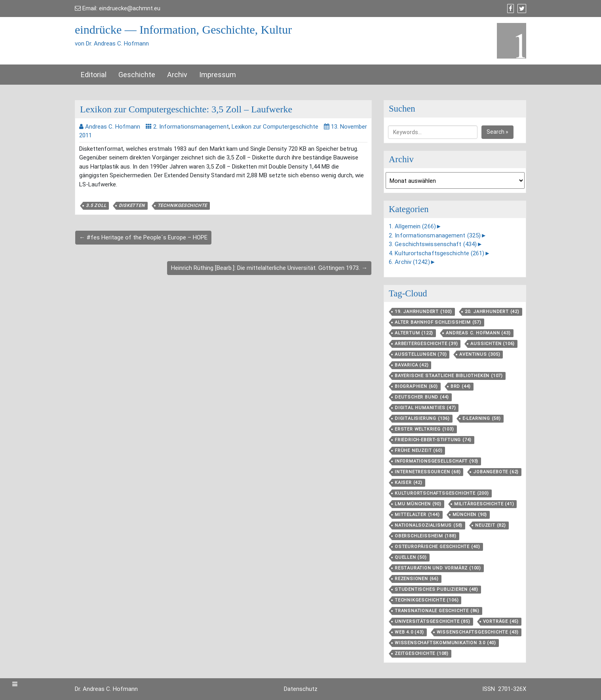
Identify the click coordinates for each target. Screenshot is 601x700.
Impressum (218, 75)
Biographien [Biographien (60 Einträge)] (416, 386)
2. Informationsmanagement (191, 127)
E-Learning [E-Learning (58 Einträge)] (482, 418)
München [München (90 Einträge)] (470, 515)
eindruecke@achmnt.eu (130, 8)
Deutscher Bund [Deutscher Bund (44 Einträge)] (422, 397)
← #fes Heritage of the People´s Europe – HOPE (143, 237)
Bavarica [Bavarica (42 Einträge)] (412, 365)
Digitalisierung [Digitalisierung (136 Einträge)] (422, 418)
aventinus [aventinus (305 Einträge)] (480, 354)
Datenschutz (301, 689)
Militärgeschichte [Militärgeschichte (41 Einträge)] (484, 504)
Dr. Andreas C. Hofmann (106, 689)
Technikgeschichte (183, 206)
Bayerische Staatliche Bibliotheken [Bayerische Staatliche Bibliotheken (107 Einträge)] (449, 376)
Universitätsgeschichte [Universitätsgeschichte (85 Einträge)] (433, 621)
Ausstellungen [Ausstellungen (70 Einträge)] (421, 354)
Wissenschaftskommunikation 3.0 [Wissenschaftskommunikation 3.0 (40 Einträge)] (445, 643)
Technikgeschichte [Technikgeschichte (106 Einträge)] (427, 600)
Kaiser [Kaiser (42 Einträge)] (409, 483)
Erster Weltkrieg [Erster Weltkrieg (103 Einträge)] (424, 429)
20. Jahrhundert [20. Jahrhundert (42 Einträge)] (492, 312)
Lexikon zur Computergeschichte (275, 127)
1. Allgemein (412, 226)
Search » (497, 132)
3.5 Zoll (96, 206)
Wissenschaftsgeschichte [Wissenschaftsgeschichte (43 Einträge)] (478, 632)
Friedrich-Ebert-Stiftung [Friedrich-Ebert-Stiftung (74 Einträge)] (433, 440)
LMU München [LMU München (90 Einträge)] (418, 504)
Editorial (94, 75)
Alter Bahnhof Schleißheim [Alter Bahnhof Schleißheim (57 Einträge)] (438, 322)
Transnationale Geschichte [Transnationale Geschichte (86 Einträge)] (437, 611)
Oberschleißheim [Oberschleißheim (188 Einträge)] (426, 536)
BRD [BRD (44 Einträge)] (461, 386)
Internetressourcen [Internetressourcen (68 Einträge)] (428, 472)
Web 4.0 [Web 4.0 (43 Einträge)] (409, 632)
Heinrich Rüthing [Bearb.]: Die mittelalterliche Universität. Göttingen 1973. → (269, 268)
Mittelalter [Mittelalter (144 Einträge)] (417, 515)
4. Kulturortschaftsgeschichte (437, 253)
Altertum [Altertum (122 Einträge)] (414, 333)
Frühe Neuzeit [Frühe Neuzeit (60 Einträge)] (418, 451)
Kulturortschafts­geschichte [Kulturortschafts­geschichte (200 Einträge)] (442, 493)
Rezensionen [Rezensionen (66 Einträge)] (417, 579)
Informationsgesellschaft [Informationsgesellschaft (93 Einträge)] (436, 461)
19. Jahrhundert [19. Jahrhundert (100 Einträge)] (423, 312)
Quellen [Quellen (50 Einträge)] (411, 557)
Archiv (177, 75)
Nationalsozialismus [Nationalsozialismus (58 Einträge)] (429, 525)
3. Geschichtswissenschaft (433, 244)
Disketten (132, 206)
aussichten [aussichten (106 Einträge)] (493, 344)
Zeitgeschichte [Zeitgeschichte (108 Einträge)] (422, 654)
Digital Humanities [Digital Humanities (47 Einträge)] (425, 408)
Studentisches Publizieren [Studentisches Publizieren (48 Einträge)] (436, 589)
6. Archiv (409, 262)
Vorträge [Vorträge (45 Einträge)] (501, 621)
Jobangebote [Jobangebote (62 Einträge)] (496, 472)
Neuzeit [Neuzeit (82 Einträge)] (491, 525)
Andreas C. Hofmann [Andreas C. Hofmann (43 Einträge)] (478, 333)
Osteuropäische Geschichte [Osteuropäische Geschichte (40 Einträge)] (437, 547)
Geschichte (137, 75)
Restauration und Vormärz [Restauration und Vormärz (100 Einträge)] (438, 568)
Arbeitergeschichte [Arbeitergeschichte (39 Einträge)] (426, 344)
